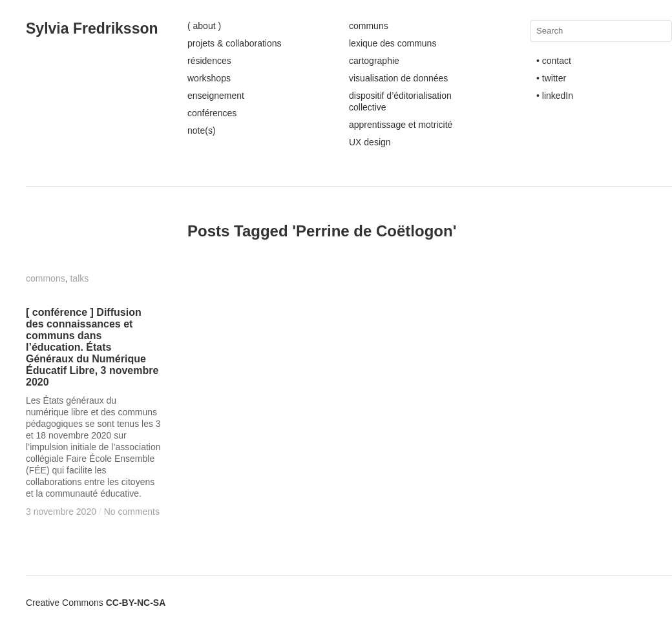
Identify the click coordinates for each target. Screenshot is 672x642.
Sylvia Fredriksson (92, 28)
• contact (554, 61)
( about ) (204, 26)
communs (369, 26)
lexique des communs (393, 43)
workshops (209, 78)
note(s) (202, 130)
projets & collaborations (235, 43)
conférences (212, 113)
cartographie (374, 61)
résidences (209, 61)
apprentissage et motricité (401, 125)
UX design (370, 142)
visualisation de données (398, 78)
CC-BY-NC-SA (136, 603)
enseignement (216, 96)
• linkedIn (555, 96)
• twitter (551, 78)
